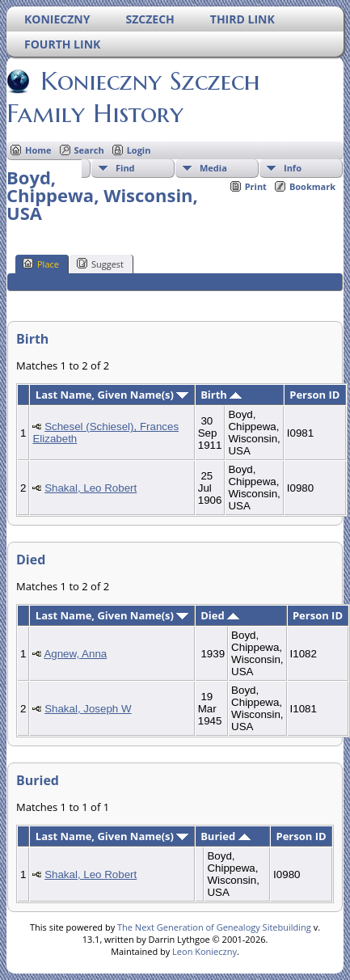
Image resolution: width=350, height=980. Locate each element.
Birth (221, 395)
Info (293, 168)
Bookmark (312, 186)
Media (213, 168)
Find (125, 168)
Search (89, 150)
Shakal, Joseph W (88, 709)
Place (41, 264)
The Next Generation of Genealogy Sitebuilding (214, 927)
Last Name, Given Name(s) (112, 395)
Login (139, 150)
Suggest (100, 264)
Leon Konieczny (205, 951)
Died (220, 615)
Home (38, 150)
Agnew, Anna (75, 654)
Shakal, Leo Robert (91, 488)
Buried (225, 836)
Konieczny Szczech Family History (133, 97)
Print (256, 186)
